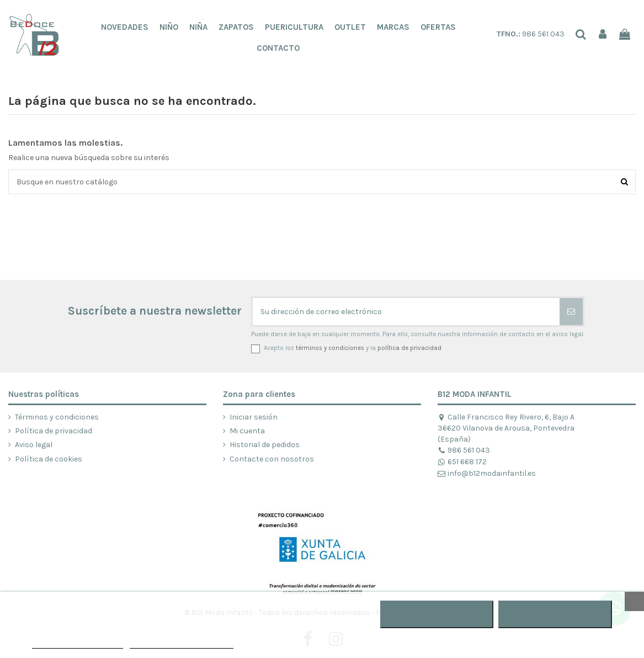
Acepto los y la (353, 348)
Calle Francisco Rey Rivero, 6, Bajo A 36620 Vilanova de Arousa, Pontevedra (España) (506, 428)
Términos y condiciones (57, 417)
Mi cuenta (247, 431)
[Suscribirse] (571, 312)
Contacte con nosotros (272, 459)
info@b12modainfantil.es (487, 473)
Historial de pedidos (265, 445)
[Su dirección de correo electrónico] (406, 312)
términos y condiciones (330, 348)
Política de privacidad (54, 431)
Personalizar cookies (182, 643)
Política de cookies (49, 459)
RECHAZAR (437, 614)
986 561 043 (531, 34)
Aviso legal (34, 445)
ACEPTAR (555, 614)
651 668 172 (462, 462)
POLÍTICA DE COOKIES (78, 643)
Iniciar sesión (254, 417)
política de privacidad (409, 348)
